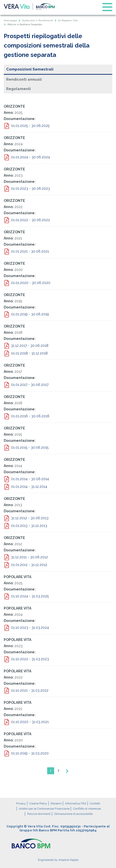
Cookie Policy (38, 803)
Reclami (56, 803)
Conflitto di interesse (87, 809)
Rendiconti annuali (24, 79)
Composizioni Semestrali (30, 69)
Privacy (21, 803)
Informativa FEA (76, 803)
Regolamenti (19, 89)
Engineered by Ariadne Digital (58, 860)
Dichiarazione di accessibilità (73, 814)
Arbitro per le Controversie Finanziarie (44, 809)
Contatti (95, 803)
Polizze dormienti (39, 814)
